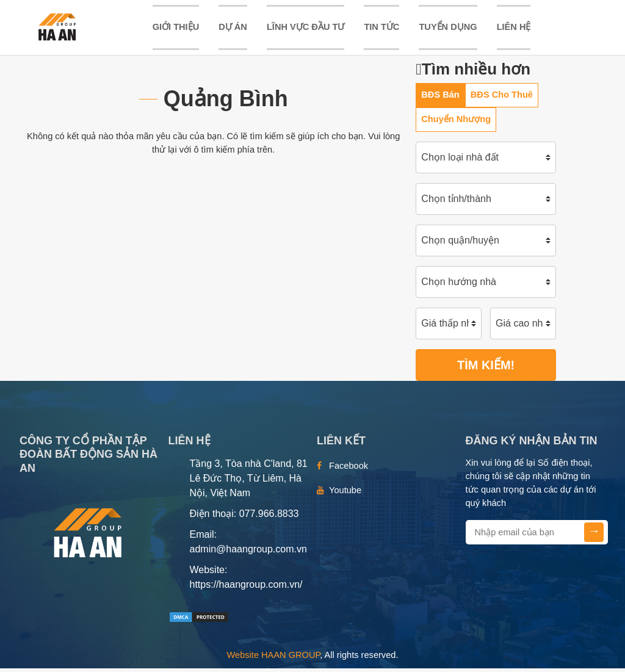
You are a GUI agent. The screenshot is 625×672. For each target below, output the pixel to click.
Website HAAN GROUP (274, 659)
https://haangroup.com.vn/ (246, 588)
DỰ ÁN (233, 29)
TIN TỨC (381, 29)
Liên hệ (514, 29)
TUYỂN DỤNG (448, 29)
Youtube (345, 494)
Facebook (349, 469)
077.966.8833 (269, 517)
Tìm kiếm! (486, 369)
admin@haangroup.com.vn (248, 553)
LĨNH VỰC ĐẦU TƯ (305, 29)
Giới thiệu (176, 29)
